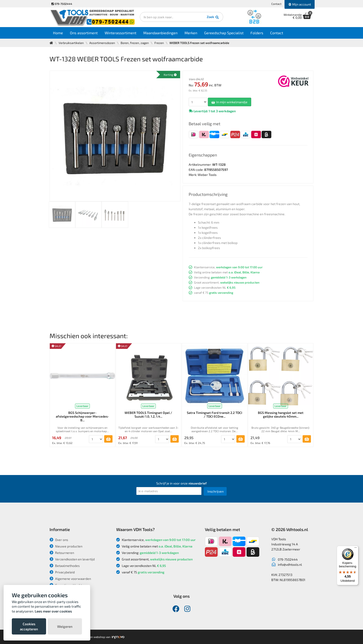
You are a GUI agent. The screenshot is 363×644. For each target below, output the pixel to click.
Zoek (213, 17)
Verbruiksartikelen (71, 43)
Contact (276, 4)
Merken (191, 33)
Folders (257, 33)
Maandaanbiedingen (160, 33)
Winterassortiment (120, 33)
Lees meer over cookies (53, 611)
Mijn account (300, 4)
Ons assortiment (84, 33)
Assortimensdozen (102, 43)
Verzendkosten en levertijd (72, 559)
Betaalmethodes (65, 566)
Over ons (59, 540)
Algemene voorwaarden (70, 579)
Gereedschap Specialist (224, 33)
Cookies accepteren (29, 626)
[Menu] (356, 549)
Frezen (159, 43)
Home (58, 33)
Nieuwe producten (66, 546)
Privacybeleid (62, 572)
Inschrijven (216, 491)
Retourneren (62, 553)
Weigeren (65, 626)
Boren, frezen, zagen (135, 43)
